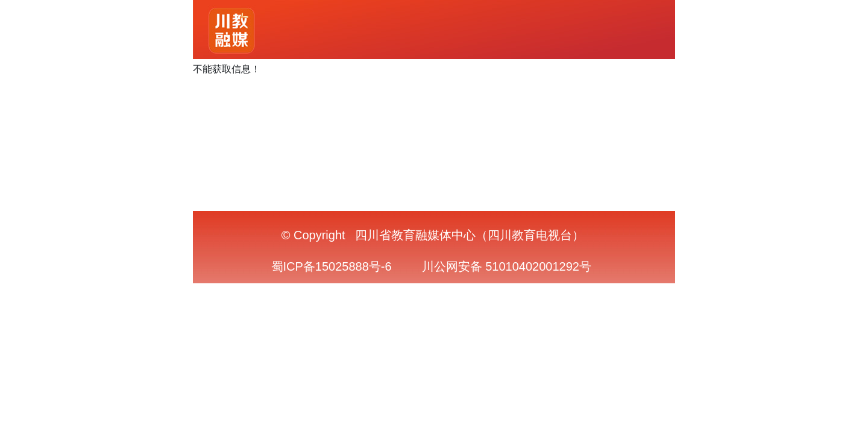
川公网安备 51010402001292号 (507, 266)
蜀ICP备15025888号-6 (332, 266)
